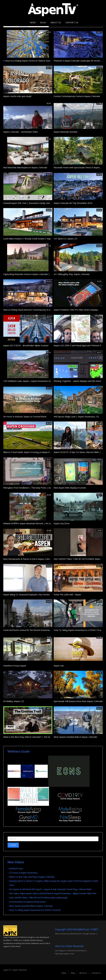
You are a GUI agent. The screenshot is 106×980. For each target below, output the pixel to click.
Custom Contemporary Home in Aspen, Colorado (77, 96)
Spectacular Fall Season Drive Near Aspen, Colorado (78, 701)
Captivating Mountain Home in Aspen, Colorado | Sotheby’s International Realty (41, 274)
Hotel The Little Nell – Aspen (67, 594)
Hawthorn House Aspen (15, 666)
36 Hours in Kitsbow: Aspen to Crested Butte (25, 417)
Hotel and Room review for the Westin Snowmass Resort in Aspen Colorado (40, 630)
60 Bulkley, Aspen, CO (14, 701)
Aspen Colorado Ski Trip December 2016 (73, 203)
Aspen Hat (59, 666)
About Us (56, 22)
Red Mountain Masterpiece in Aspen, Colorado (25, 167)
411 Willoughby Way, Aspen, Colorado (72, 274)
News (33, 22)
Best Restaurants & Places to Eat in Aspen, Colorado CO (30, 559)
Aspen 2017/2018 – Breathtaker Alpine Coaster (26, 345)
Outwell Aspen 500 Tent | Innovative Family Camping (29, 203)
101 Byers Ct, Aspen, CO (65, 239)
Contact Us (72, 22)
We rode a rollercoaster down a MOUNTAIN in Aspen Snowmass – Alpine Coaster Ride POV (53, 893)
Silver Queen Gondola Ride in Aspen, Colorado (75, 737)
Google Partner (89, 934)
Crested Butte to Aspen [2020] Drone (27, 902)
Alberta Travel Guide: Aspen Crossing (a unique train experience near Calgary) (40, 452)
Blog (43, 22)
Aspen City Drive (62, 523)
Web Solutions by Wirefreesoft (68, 934)
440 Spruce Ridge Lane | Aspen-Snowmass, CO (76, 417)
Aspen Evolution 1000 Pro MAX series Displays (76, 310)
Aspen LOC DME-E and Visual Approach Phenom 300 (79, 345)
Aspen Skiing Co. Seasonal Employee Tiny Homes (26, 594)
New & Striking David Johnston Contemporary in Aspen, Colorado (34, 310)
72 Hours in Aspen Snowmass (23, 873)
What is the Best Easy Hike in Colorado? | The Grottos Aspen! (33, 737)
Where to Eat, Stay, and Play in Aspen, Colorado (32, 877)
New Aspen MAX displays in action (70, 488)
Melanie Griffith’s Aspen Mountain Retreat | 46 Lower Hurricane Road (37, 523)
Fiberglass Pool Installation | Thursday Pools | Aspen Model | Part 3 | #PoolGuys (43, 488)
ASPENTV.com (16, 868)
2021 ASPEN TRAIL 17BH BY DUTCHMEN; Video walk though (38, 898)
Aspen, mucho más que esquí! (17, 96)
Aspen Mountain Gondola (65, 132)
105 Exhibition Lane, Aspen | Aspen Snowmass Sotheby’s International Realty (40, 381)
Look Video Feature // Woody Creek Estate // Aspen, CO (30, 239)
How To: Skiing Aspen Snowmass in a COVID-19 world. (79, 630)
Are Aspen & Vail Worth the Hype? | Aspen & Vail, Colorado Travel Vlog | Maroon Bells (50, 889)
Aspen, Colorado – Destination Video (21, 132)
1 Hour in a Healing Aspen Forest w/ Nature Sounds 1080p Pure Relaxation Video (42, 61)
